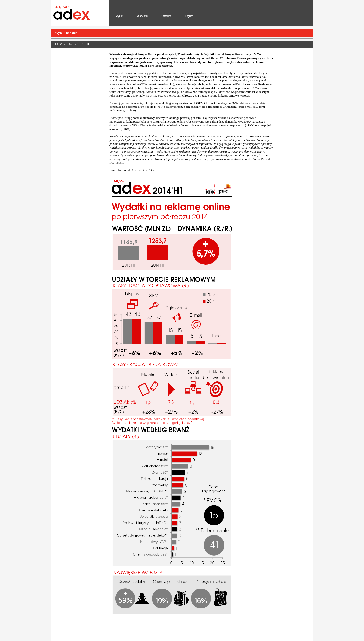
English (189, 16)
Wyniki (120, 16)
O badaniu (143, 16)
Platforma (166, 16)
